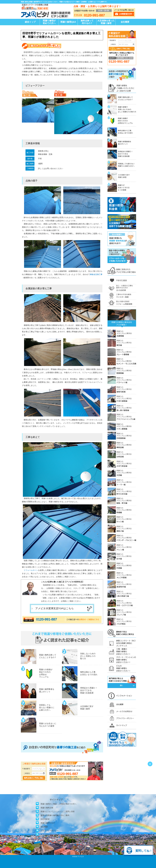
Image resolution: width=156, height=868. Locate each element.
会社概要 (125, 22)
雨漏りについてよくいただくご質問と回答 (58, 811)
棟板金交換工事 (96, 274)
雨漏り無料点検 (47, 808)
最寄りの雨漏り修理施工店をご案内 (55, 815)
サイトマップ (46, 834)
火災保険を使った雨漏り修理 (106, 22)
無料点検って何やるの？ (87, 22)
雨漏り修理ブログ (48, 823)
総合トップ (30, 22)
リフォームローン (31, 570)
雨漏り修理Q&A (68, 22)
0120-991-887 (47, 619)
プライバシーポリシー (50, 831)
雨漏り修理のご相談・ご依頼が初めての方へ (59, 804)
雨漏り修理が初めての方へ (49, 22)
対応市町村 (45, 819)
